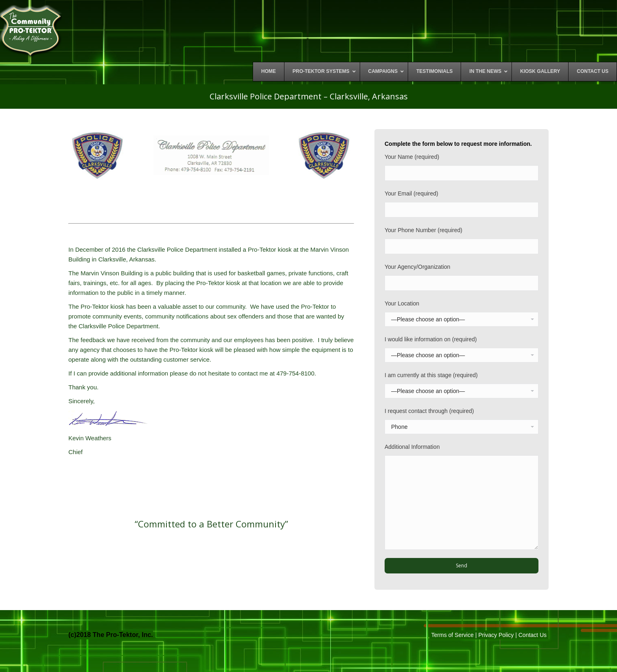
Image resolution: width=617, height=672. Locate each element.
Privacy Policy (496, 635)
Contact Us (533, 635)
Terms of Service (453, 635)
